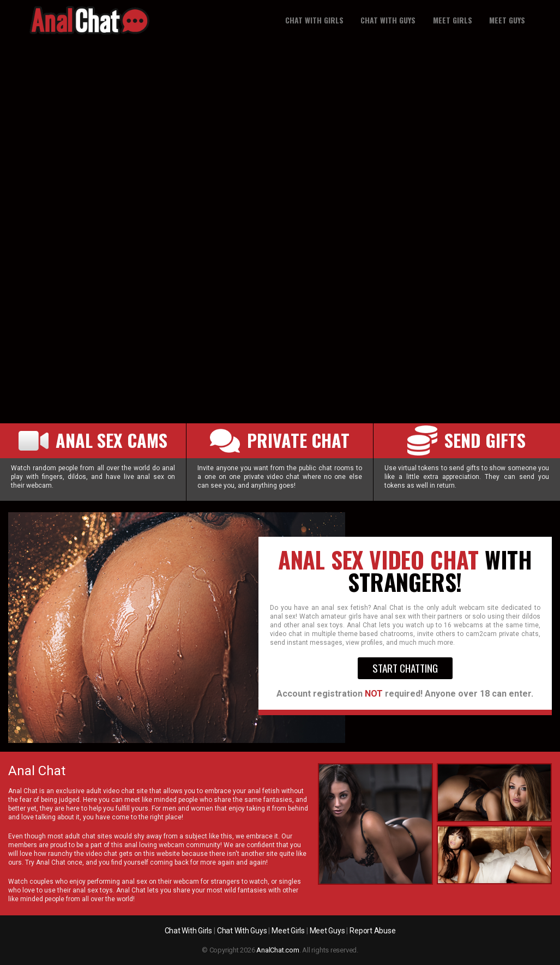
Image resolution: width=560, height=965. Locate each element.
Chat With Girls (314, 20)
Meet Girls (288, 931)
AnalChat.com (278, 950)
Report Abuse (372, 931)
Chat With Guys (388, 20)
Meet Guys (327, 931)
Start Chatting (405, 668)
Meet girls (453, 20)
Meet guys (507, 20)
